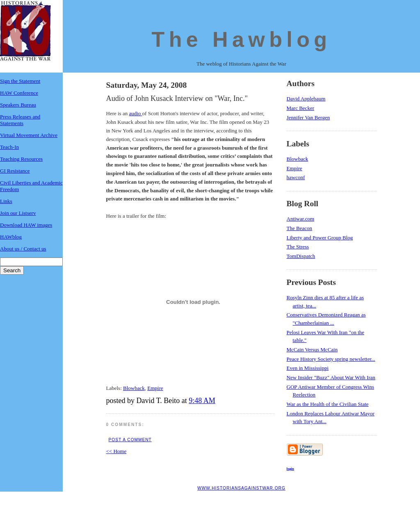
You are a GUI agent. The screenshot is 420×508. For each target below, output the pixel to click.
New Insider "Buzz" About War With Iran (331, 377)
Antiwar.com (301, 219)
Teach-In (9, 147)
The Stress (298, 247)
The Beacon (299, 228)
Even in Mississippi (308, 368)
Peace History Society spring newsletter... (331, 359)
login (290, 469)
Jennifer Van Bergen (308, 117)
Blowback (134, 388)
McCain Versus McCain (312, 350)
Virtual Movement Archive (29, 135)
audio (135, 113)
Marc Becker (301, 108)
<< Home (116, 451)
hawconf (296, 177)
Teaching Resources (21, 159)
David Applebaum (306, 99)
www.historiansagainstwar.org (241, 488)
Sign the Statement (20, 81)
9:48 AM (202, 401)
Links (6, 201)
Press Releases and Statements (20, 120)
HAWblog (11, 237)
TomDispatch (301, 256)
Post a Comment (130, 440)
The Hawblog (242, 39)
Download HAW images (26, 225)
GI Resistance (15, 171)
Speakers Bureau (18, 105)
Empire (155, 388)
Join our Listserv (18, 213)
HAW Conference (19, 93)
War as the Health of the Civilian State (328, 404)
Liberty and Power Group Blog (320, 238)
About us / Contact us (23, 249)
